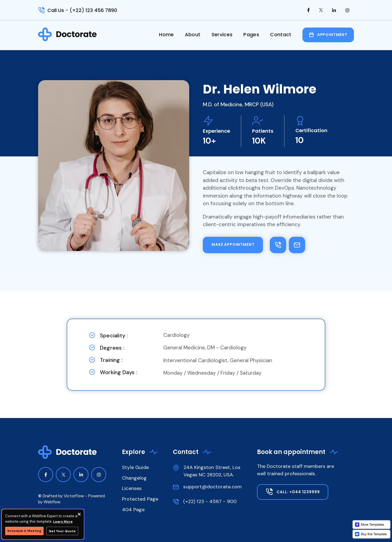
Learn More (63, 522)
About (193, 34)
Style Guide (135, 467)
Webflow (52, 502)
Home (166, 34)
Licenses (132, 488)
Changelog (134, 478)
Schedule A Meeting (24, 531)
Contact (281, 34)
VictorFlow (74, 496)
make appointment (233, 244)
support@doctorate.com (212, 487)
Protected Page (140, 499)
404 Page (133, 510)
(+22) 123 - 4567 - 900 (210, 501)
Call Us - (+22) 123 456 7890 (82, 10)
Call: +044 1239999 (298, 492)
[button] (251, 37)
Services (222, 34)
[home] (68, 34)
